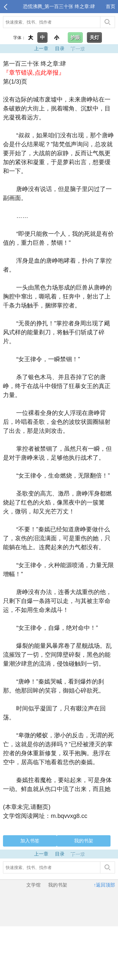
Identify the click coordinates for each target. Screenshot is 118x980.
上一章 (41, 49)
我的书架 (84, 841)
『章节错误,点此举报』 (34, 73)
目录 (60, 49)
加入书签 (30, 841)
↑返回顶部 (104, 885)
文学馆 (33, 885)
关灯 (94, 37)
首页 (111, 6)
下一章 (77, 49)
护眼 (75, 37)
